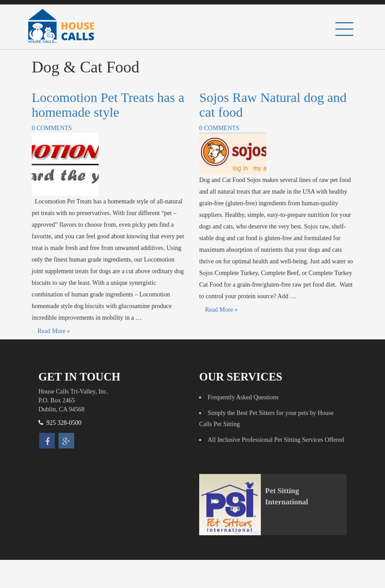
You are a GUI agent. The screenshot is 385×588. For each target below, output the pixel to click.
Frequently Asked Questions (243, 397)
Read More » (54, 331)
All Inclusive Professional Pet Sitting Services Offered (276, 440)
